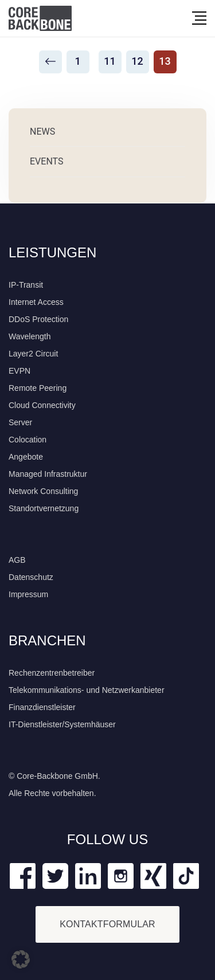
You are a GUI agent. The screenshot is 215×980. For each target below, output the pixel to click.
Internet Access (36, 302)
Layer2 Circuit (33, 354)
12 (137, 61)
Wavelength (30, 336)
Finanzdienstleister (42, 707)
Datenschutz (31, 577)
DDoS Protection (38, 319)
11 (110, 61)
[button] (21, 959)
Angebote (26, 457)
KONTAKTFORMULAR (107, 924)
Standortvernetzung (44, 508)
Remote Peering (38, 388)
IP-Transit (26, 285)
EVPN (19, 371)
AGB (17, 560)
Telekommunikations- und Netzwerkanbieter (87, 690)
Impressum (28, 594)
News (42, 132)
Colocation (28, 440)
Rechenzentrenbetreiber (52, 673)
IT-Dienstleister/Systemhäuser (62, 724)
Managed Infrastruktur (48, 474)
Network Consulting (43, 491)
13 (165, 61)
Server (20, 422)
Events (46, 161)
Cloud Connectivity (42, 405)
